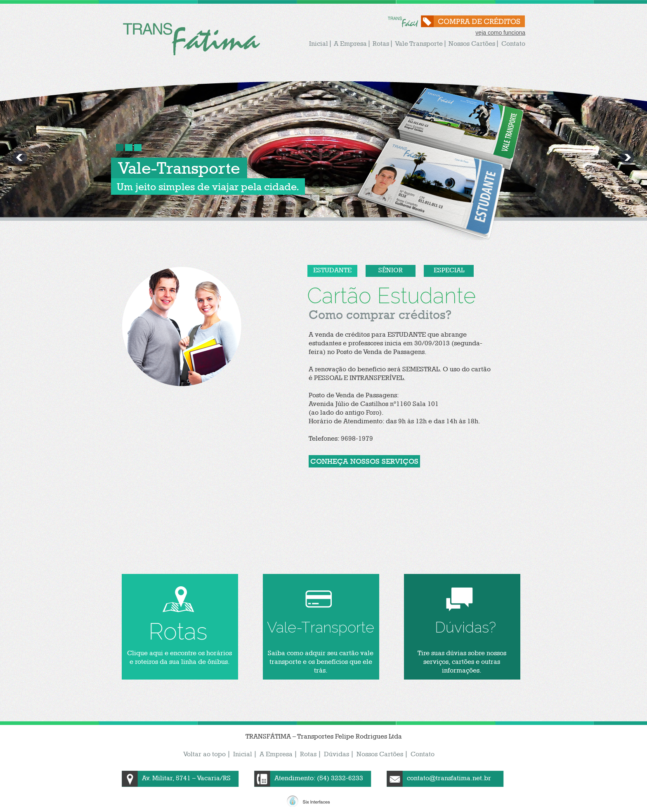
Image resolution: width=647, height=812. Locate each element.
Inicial (319, 44)
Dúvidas (336, 754)
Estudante (332, 270)
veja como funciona (500, 33)
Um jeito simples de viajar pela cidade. (208, 186)
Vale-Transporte (179, 168)
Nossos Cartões (472, 44)
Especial (449, 270)
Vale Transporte (419, 44)
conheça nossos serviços (364, 461)
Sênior (391, 270)
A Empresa (350, 44)
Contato (513, 44)
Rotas (381, 44)
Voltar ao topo (204, 754)
